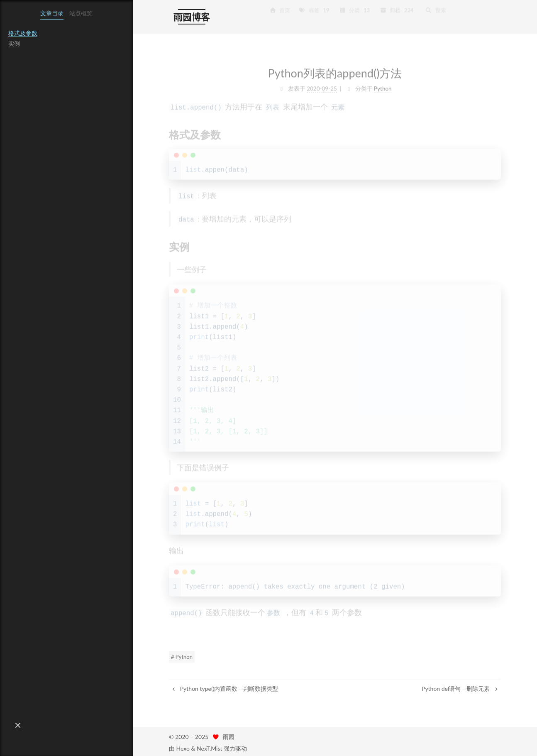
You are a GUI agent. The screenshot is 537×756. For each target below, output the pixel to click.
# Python (182, 654)
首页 (280, 10)
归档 (397, 10)
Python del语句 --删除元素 (460, 686)
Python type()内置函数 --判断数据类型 (225, 686)
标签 (315, 10)
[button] (18, 725)
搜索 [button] (436, 10)
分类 (355, 10)
